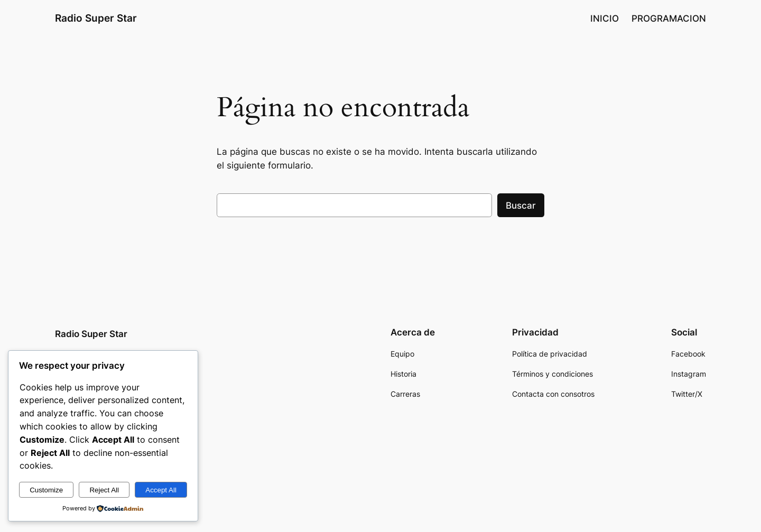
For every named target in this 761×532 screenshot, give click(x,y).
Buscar (521, 206)
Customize (46, 490)
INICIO (605, 18)
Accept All (161, 490)
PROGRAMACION (669, 18)
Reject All (104, 490)
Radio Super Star (96, 18)
